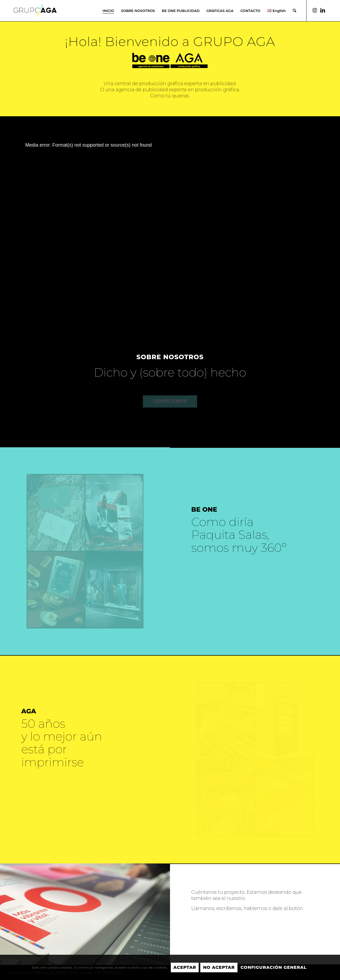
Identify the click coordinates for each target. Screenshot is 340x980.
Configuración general (274, 967)
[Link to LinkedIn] (323, 10)
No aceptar (219, 967)
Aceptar (185, 967)
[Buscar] (294, 11)
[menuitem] (108, 11)
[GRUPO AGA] (35, 15)
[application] (170, 222)
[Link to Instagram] (315, 10)
